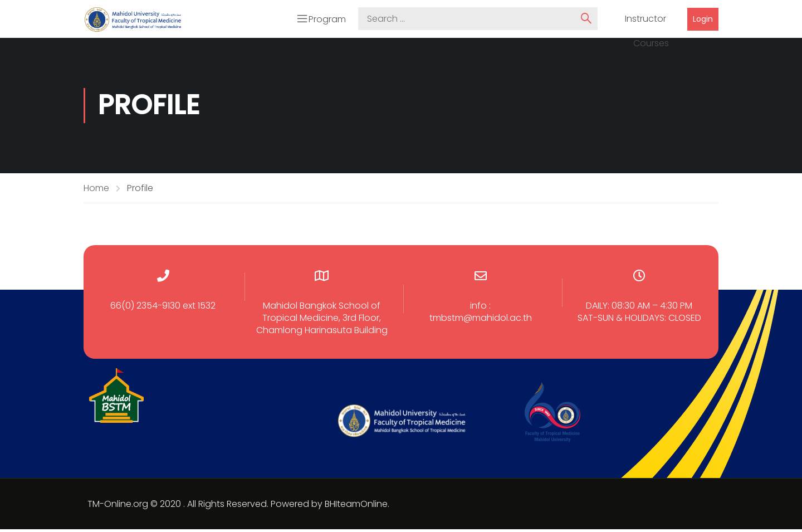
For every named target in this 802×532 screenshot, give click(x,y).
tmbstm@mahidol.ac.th (481, 321)
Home (96, 191)
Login (703, 20)
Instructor (645, 21)
